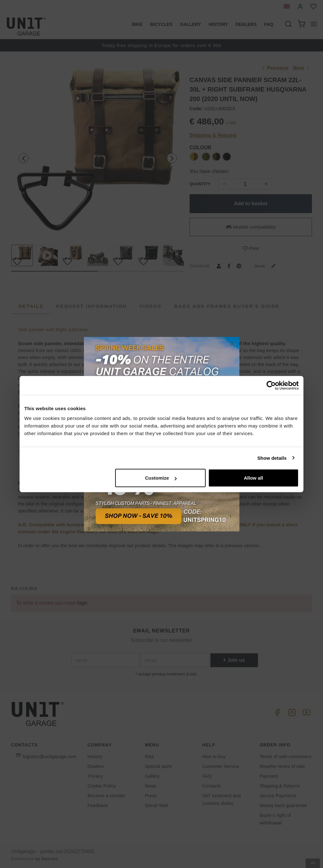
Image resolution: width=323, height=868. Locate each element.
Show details (272, 458)
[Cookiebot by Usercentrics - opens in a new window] (271, 385)
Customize (161, 478)
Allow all (253, 478)
